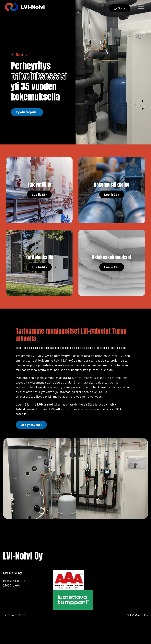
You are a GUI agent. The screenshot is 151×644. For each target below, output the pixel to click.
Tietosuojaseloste (14, 615)
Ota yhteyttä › (31, 425)
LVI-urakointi (47, 404)
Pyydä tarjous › (27, 112)
